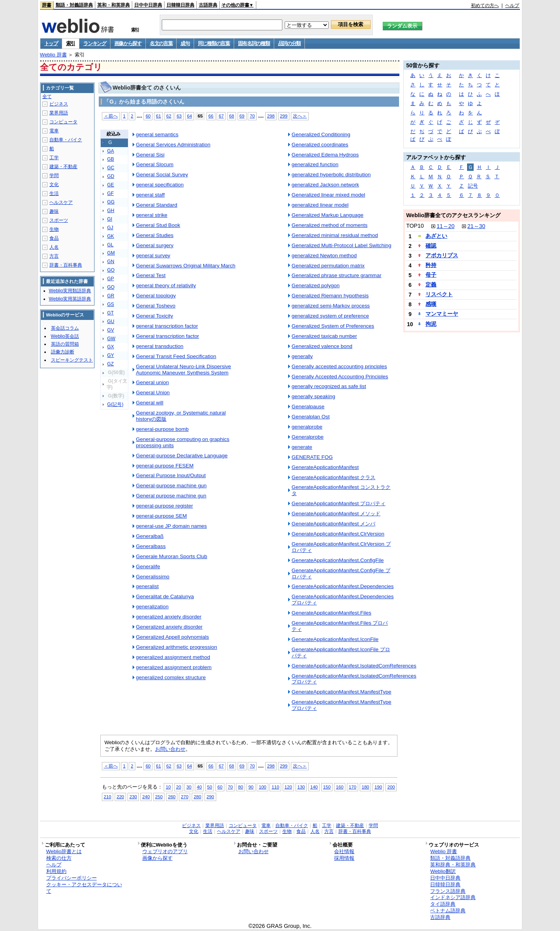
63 (179, 116)
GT (111, 313)
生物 (54, 229)
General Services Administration (173, 145)
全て (47, 97)
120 (288, 787)
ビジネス (59, 104)
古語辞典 (208, 5)
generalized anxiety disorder (169, 617)
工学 (54, 158)
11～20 (446, 226)
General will (150, 403)
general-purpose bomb (162, 429)
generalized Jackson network (325, 185)
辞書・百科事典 (66, 265)
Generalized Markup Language (328, 215)
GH (111, 211)
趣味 (54, 211)
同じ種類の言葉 (214, 43)
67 (221, 116)
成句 (185, 43)
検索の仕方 (59, 858)
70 (252, 116)
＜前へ (111, 116)
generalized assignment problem (174, 667)
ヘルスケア (61, 202)
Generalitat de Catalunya (165, 596)
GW (111, 339)
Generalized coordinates (320, 145)
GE (111, 185)
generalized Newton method (324, 256)
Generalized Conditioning (321, 134)
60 (148, 116)
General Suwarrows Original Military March (186, 266)
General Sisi (150, 155)
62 (169, 116)
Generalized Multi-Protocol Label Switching (341, 245)
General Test (151, 275)
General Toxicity (155, 316)
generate (302, 447)
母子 (431, 275)
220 (120, 797)
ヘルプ (512, 5)
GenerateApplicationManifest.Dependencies (343, 586)
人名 (54, 247)
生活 (54, 193)
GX (111, 347)
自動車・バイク (66, 140)
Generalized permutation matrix (328, 266)
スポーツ (59, 220)
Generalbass (151, 546)
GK (111, 236)
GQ (111, 287)
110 (275, 787)
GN (111, 262)
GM (111, 253)
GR (111, 296)
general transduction (160, 346)
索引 (71, 43)
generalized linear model (320, 205)
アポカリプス (442, 255)
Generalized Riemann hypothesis (330, 296)
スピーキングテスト (72, 360)
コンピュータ (63, 122)
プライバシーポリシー (72, 878)
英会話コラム (65, 328)
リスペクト (439, 294)
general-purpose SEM (162, 516)
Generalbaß (150, 536)
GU (111, 321)
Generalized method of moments (330, 225)
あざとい (436, 236)
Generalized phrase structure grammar (337, 275)
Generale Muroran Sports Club (172, 556)
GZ (111, 364)
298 (271, 116)
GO (111, 270)
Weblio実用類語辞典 (70, 291)
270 (185, 797)
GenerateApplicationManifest (325, 467)
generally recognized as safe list (329, 386)
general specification (160, 185)
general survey (153, 256)
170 (353, 787)
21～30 (476, 226)
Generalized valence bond (322, 346)
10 (168, 787)
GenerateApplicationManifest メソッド (336, 514)
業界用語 (59, 113)
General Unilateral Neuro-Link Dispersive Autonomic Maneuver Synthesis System (184, 370)
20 (179, 787)
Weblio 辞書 (53, 55)
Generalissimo (153, 577)
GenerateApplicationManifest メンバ (334, 524)
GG (111, 202)
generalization (152, 607)
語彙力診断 (63, 352)
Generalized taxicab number (324, 336)
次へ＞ (300, 116)
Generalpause (308, 407)
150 (327, 787)
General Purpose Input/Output (171, 475)
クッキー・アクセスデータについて (84, 888)
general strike (152, 215)
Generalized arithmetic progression (177, 647)
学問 (54, 176)
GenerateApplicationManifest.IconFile (335, 639)
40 (199, 787)
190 (378, 787)
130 (301, 787)
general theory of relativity (166, 285)
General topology (156, 296)
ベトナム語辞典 (448, 911)
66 (211, 116)
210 (108, 797)
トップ (51, 43)
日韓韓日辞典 (180, 5)
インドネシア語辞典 (453, 897)
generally (302, 356)
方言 (54, 256)
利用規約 (56, 871)
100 (262, 787)
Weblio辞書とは (64, 851)
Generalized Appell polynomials (173, 637)
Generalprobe (308, 437)
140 (314, 787)
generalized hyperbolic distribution (331, 175)
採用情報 (344, 858)
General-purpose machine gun (171, 486)
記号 (473, 186)
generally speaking (313, 396)
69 (242, 116)
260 (172, 797)
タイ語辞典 (443, 904)
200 (391, 787)
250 (159, 797)
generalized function (315, 164)
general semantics (157, 134)
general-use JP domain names (171, 526)
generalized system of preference (330, 316)
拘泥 (431, 324)
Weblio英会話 (65, 336)
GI (110, 219)
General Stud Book (158, 225)
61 (158, 116)
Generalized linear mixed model (328, 195)
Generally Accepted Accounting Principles (340, 377)
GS (111, 304)
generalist (147, 586)
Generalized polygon (316, 285)
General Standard (157, 205)
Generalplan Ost (311, 417)
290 (210, 797)
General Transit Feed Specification (176, 356)
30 (189, 787)
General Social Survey (162, 175)
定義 (431, 285)
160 (340, 787)
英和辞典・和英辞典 (453, 865)
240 (146, 797)
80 (241, 787)
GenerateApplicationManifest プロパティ (339, 503)
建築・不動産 (63, 167)
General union (153, 382)
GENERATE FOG (312, 457)
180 (365, 787)
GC (111, 168)
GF (111, 193)
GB (111, 159)
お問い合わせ (170, 749)
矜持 (431, 265)
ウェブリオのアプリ (165, 851)
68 (232, 116)
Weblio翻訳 (443, 871)
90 (251, 787)
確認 (431, 246)
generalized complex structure (171, 677)
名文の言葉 (161, 43)
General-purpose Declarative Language (182, 456)
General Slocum (155, 164)
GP (111, 279)
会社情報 (344, 851)
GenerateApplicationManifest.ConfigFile (338, 560)
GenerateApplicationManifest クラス (334, 477)
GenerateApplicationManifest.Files (332, 613)
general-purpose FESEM (165, 466)
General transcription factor (168, 336)
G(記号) (115, 404)
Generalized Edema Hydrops (325, 155)
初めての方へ (485, 5)
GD (111, 176)
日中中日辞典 (148, 5)
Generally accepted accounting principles (339, 366)
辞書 (47, 5)
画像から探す (128, 43)
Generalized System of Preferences (333, 326)
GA (111, 151)
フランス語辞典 (448, 891)
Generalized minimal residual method (335, 235)
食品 (54, 238)
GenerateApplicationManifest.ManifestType (342, 692)
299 (284, 116)
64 (190, 116)
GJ (110, 228)
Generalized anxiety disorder (169, 627)
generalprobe (307, 427)
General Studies (155, 235)
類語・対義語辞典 (74, 5)
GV (111, 330)
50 (210, 787)
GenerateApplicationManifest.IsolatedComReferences (354, 666)
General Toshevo (156, 306)
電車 (54, 131)
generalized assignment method (173, 657)
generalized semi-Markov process (331, 306)
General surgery (155, 245)
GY (111, 355)
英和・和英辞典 (114, 5)
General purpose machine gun (171, 496)
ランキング (95, 43)
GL (110, 245)
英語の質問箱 (65, 344)
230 (133, 797)
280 (197, 797)
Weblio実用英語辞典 (70, 299)
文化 (54, 184)
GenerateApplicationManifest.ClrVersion (338, 534)
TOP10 (415, 226)
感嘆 (431, 304)
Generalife (148, 567)
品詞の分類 (290, 43)
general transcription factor (167, 326)
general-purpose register (165, 506)
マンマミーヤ (442, 314)
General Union (153, 393)
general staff (150, 195)
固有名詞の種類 (254, 43)
